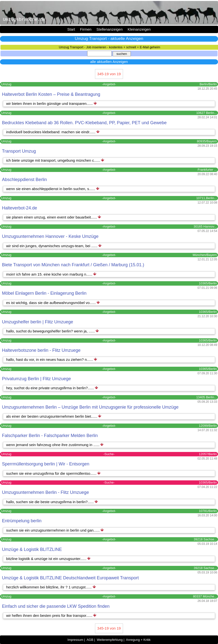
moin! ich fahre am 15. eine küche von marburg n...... (50, 274)
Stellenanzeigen (110, 29)
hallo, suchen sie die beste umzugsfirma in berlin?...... (50, 502)
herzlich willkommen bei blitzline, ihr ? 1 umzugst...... (49, 587)
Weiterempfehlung (110, 640)
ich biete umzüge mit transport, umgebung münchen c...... (54, 160)
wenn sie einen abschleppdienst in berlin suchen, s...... (51, 189)
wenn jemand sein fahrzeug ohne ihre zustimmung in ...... (53, 445)
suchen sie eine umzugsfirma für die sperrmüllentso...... (52, 473)
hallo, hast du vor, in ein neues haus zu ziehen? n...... (50, 359)
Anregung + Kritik (138, 640)
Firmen (86, 29)
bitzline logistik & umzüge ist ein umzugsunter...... (47, 559)
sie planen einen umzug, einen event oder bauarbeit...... (52, 217)
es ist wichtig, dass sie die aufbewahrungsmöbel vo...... (51, 303)
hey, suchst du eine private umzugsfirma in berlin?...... (51, 388)
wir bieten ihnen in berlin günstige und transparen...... (50, 103)
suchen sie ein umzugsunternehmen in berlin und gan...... (53, 530)
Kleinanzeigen (139, 29)
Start (71, 29)
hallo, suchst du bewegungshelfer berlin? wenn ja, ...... (51, 331)
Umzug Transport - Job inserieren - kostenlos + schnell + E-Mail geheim (110, 47)
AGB (90, 640)
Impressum (75, 640)
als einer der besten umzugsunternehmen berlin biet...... (52, 416)
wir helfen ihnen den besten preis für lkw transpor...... (50, 615)
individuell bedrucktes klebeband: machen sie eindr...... (51, 132)
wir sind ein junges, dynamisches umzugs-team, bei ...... (52, 246)
